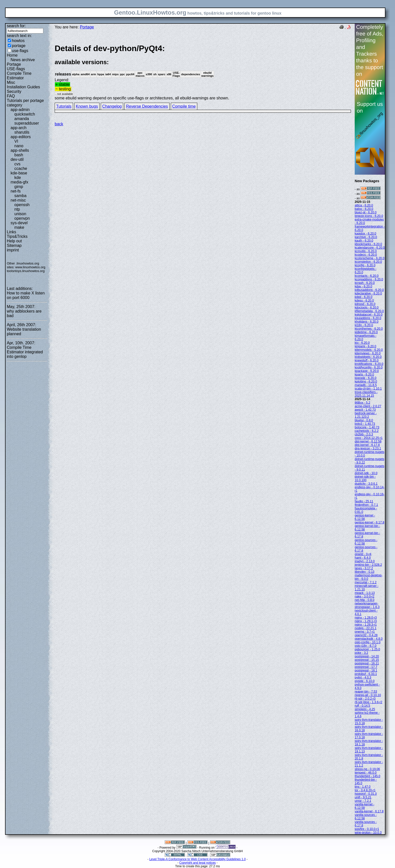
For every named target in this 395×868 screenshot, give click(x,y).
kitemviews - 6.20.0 (368, 353)
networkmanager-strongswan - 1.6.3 (367, 605)
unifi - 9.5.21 (363, 797)
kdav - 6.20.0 (363, 286)
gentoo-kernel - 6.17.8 (369, 522)
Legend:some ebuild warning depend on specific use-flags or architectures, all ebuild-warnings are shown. (203, 72)
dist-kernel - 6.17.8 (367, 445)
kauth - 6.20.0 (364, 241)
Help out (14, 241)
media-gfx (19, 182)
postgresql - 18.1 (366, 670)
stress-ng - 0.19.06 (367, 769)
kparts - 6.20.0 (364, 374)
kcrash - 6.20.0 (365, 283)
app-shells (20, 150)
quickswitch (25, 114)
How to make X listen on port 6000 (26, 295)
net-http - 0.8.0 (365, 600)
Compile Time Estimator (19, 76)
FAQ (11, 96)
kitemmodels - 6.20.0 (369, 350)
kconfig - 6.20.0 (365, 265)
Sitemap (14, 246)
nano (19, 146)
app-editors (21, 137)
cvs (17, 164)
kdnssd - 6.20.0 (365, 304)
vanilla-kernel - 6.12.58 (365, 806)
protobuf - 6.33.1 (366, 674)
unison (20, 214)
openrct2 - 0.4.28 (366, 635)
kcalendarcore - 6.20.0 (370, 248)
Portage (14, 64)
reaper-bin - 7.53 (366, 692)
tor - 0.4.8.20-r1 (365, 790)
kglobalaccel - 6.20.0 (369, 315)
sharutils (22, 132)
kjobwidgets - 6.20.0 (368, 357)
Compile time (184, 106)
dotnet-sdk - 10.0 (366, 473)
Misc (11, 82)
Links (11, 232)
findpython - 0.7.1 (366, 505)
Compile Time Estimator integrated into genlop (25, 352)
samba (20, 196)
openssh (22, 205)
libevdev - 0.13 (365, 572)
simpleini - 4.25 (365, 709)
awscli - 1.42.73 (365, 410)
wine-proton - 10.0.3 (368, 833)
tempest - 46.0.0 (366, 773)
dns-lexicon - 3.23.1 (368, 448)
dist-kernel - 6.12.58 (368, 441)
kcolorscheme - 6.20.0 (370, 258)
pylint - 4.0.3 (363, 677)
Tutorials (64, 106)
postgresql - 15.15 (367, 660)
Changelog (112, 106)
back (59, 124)
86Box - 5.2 (362, 403)
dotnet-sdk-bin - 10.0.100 (365, 478)
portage (19, 46)
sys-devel (19, 223)
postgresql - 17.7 (366, 667)
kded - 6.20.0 (364, 297)
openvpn (22, 218)
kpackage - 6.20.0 (367, 371)
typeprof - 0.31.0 (366, 794)
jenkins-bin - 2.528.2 (368, 565)
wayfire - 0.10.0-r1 (367, 829)
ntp (17, 209)
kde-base (19, 173)
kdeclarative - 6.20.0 (368, 293)
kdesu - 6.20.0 (364, 300)
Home (12, 55)
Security (14, 91)
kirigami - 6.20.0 (365, 346)
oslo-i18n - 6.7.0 (366, 646)
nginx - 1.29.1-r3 (366, 621)
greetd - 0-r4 (363, 554)
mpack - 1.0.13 (365, 593)
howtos (18, 41)
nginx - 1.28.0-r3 (366, 618)
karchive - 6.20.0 (366, 237)
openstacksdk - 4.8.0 (369, 639)
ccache (21, 168)
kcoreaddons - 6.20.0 (369, 279)
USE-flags (16, 69)
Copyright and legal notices (198, 863)
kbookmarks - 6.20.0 (368, 244)
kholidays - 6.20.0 (367, 322)
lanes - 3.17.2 (364, 568)
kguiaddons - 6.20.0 (368, 318)
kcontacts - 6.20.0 (367, 276)
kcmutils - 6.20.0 (366, 251)
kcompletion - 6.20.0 (368, 262)
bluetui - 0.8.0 (364, 420)
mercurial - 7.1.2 (366, 582)
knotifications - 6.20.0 (369, 364)
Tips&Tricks (17, 236)
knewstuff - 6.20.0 (367, 360)
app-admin (20, 110)
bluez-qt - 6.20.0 (366, 212)
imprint (13, 250)
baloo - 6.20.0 (364, 209)
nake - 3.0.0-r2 (365, 596)
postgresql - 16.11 (367, 663)
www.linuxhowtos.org (30, 267)
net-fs (16, 191)
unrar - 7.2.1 (363, 801)
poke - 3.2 (361, 653)
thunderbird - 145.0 (367, 776)
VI (16, 141)
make (19, 227)
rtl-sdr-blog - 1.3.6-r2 (368, 702)
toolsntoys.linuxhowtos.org (26, 271)
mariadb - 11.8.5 (366, 385)
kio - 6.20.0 (362, 343)
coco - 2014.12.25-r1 (369, 438)
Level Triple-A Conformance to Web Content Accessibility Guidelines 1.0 (198, 859)
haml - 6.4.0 (363, 558)
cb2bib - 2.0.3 (364, 434)
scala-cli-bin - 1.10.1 (368, 389)
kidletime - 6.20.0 (366, 332)
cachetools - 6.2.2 (367, 431)
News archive (23, 60)
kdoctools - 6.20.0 (367, 308)
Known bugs (87, 106)
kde (18, 178)
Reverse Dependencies (147, 106)
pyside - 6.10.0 (365, 681)
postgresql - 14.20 (367, 656)
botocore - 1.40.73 (367, 427)
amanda (22, 119)
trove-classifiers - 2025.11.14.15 (366, 394)
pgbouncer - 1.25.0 (367, 649)
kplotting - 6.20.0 (366, 382)
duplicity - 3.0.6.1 (366, 484)
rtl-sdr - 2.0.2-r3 (365, 699)
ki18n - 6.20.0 (364, 325)
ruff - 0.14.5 (362, 706)
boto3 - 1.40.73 (365, 424)
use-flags (20, 51)
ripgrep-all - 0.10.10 (368, 695)
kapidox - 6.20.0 (365, 234)
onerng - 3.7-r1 (365, 632)
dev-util (17, 159)
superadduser (27, 123)
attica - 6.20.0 (364, 205)
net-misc (18, 200)
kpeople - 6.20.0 (366, 378)
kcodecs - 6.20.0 (366, 255)
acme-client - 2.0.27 (368, 406)
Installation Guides (23, 87)
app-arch (19, 128)
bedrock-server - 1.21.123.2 (366, 415)
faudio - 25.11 (364, 501)
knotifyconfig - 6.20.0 (369, 367)
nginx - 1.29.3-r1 (366, 625)
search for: (16, 26)
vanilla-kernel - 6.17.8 (369, 811)
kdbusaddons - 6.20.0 (369, 290)
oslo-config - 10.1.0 (368, 642)
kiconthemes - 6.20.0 (369, 329)
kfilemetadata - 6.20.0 (369, 311)
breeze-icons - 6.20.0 (369, 216)
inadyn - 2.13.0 (365, 561)
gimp (19, 187)
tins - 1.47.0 (363, 787)
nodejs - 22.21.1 (366, 628)
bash (19, 155)
